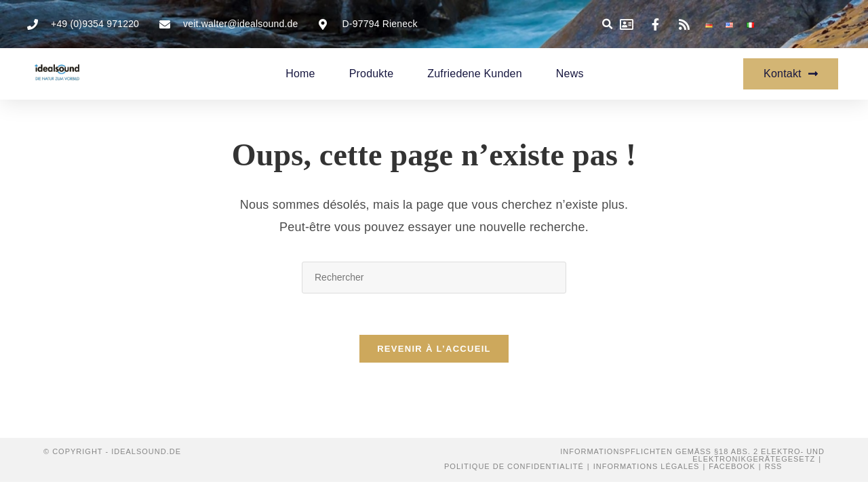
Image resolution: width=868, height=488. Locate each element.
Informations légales (647, 466)
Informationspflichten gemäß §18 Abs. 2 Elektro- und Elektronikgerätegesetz (692, 455)
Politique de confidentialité (514, 466)
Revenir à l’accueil (434, 349)
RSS (774, 466)
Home (300, 74)
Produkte (372, 74)
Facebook (732, 466)
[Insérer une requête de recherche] (434, 278)
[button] (608, 24)
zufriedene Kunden (475, 74)
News (570, 74)
